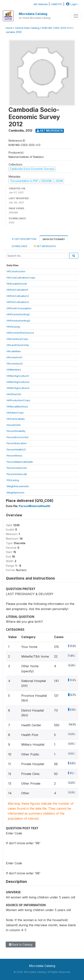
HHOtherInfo (14, 394)
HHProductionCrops (18, 400)
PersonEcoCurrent (18, 437)
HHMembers (14, 370)
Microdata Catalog (33, 14)
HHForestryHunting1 (18, 314)
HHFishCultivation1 (17, 290)
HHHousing (13, 327)
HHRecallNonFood (17, 407)
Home (9, 28)
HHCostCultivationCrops (21, 278)
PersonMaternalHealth (20, 462)
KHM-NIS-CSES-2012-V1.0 (57, 28)
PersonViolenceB (17, 474)
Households (14, 425)
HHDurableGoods (17, 284)
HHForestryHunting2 (18, 321)
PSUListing (13, 480)
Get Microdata (50, 131)
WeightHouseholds (18, 486)
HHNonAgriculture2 (18, 382)
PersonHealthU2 (16, 449)
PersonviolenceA (17, 468)
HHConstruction (16, 271)
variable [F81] (14, 32)
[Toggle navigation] (76, 16)
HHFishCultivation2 (18, 296)
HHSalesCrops (15, 413)
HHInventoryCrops (17, 339)
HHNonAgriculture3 (18, 388)
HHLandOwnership (18, 345)
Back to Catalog (21, 944)
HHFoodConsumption (19, 308)
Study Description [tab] (24, 239)
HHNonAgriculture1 (18, 376)
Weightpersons (16, 492)
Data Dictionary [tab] (54, 239)
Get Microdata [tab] (45, 246)
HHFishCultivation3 (18, 302)
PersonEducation (17, 443)
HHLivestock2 (15, 364)
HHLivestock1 (14, 357)
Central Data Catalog (27, 28)
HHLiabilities (14, 351)
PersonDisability (16, 431)
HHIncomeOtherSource (20, 333)
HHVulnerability (16, 419)
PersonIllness (15, 456)
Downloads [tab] (20, 246)
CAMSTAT (57, 4)
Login (71, 4)
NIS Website (41, 4)
